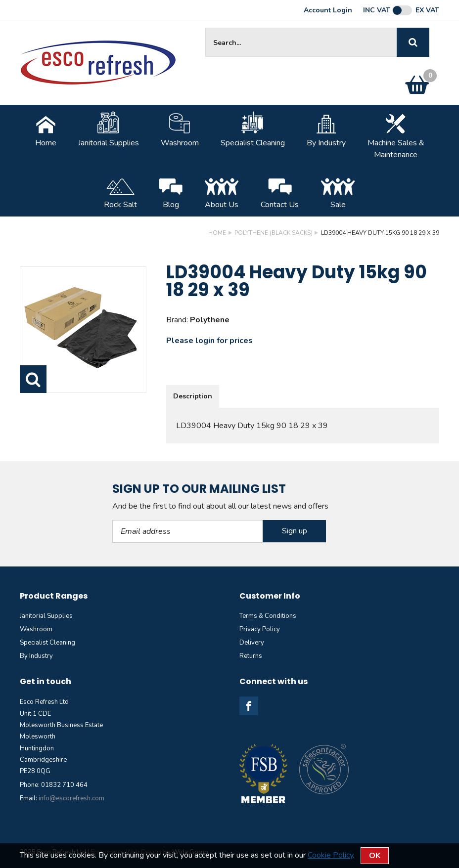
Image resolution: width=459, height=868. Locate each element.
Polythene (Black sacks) (274, 233)
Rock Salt (120, 191)
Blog (171, 191)
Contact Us (280, 191)
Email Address (113, 520)
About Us (222, 191)
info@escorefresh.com (71, 798)
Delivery (252, 643)
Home (46, 130)
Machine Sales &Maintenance (396, 135)
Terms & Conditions (268, 616)
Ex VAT (427, 10)
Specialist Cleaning (253, 130)
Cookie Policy (330, 855)
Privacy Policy (260, 629)
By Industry (326, 130)
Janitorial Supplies (109, 130)
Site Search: (206, 28)
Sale (338, 191)
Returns (251, 656)
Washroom (180, 130)
